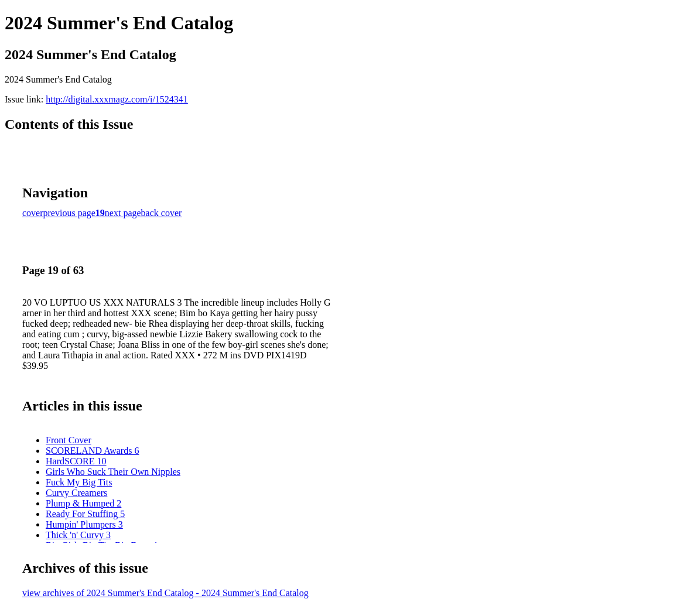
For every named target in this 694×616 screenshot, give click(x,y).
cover (33, 213)
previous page (69, 213)
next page (123, 213)
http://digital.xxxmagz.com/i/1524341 (117, 99)
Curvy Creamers (76, 493)
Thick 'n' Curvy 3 (78, 535)
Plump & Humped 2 (83, 503)
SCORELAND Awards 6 (92, 451)
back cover (162, 213)
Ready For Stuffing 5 (85, 514)
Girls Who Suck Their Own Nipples (113, 472)
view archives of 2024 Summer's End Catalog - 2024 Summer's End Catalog (165, 593)
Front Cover (69, 440)
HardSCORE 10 (76, 461)
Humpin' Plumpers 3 (84, 524)
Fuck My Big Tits (79, 482)
